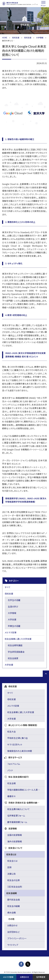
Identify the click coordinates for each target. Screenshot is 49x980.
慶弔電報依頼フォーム (17, 822)
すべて (8, 587)
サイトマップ (13, 945)
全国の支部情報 (15, 835)
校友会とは (12, 861)
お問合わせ (12, 925)
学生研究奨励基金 (16, 652)
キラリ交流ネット (15, 744)
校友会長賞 (13, 658)
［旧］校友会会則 (15, 887)
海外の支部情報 (15, 841)
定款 (9, 867)
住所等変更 (41, 977)
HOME (5, 38)
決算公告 (11, 874)
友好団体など (14, 932)
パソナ (10, 770)
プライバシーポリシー (17, 938)
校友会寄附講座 (15, 645)
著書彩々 (11, 796)
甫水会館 (11, 912)
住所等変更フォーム (16, 816)
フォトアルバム (14, 764)
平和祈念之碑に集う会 (18, 738)
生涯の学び (13, 607)
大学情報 (40, 38)
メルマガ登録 (8, 977)
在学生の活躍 (14, 600)
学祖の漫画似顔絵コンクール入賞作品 (25, 790)
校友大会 (11, 732)
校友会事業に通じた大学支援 (18, 639)
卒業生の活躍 (14, 626)
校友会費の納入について (18, 809)
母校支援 (16, 38)
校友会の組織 (14, 906)
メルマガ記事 (11, 632)
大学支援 (12, 619)
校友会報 (11, 783)
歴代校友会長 (14, 900)
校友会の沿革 (14, 880)
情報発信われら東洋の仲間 (20, 751)
